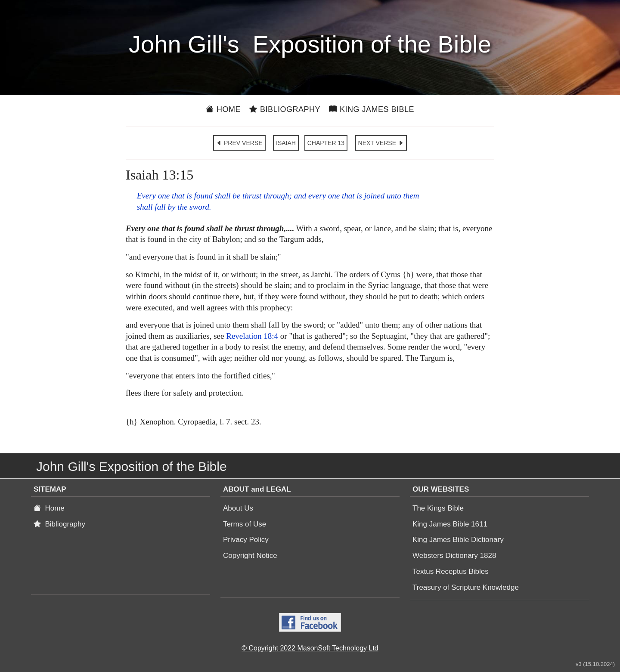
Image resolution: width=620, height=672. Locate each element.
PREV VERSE (239, 143)
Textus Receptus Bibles (451, 571)
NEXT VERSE (381, 143)
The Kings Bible (438, 508)
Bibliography (285, 109)
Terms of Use (245, 524)
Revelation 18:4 (252, 336)
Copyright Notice (250, 556)
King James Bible (372, 109)
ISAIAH (286, 143)
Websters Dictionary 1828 (454, 556)
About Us (238, 508)
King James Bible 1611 (450, 524)
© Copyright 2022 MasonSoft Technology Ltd (310, 648)
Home (223, 109)
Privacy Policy (246, 540)
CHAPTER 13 (326, 143)
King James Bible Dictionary (458, 540)
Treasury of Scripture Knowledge (466, 587)
